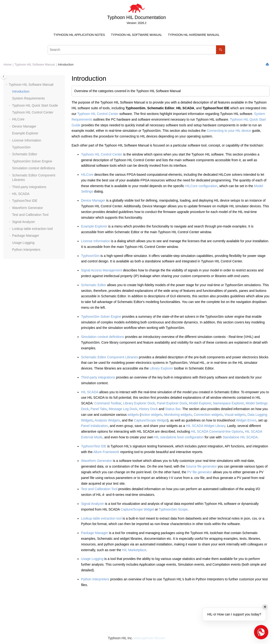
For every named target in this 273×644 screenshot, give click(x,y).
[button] (7, 85)
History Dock (148, 409)
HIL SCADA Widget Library (206, 426)
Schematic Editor (25, 154)
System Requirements (28, 98)
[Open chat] (261, 632)
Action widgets (152, 415)
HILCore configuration (201, 186)
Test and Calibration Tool (30, 215)
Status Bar (173, 409)
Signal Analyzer (24, 222)
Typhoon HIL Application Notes (79, 35)
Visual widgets (235, 415)
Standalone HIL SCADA (240, 437)
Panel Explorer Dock (172, 403)
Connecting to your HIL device (229, 131)
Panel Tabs (99, 409)
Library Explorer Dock (139, 403)
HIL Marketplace (134, 550)
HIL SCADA (21, 194)
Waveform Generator (28, 208)
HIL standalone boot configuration (179, 437)
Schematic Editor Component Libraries (110, 357)
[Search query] (136, 50)
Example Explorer (25, 133)
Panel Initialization (95, 426)
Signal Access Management (102, 270)
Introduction (66, 65)
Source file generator (201, 466)
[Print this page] (268, 65)
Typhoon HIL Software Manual (136, 35)
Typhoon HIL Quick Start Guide (35, 105)
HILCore (18, 119)
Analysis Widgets (107, 420)
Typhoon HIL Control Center (33, 112)
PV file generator (199, 472)
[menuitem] (79, 35)
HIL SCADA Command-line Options (217, 431)
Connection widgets (208, 415)
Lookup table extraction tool (32, 229)
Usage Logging (23, 243)
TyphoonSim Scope (173, 509)
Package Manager (26, 236)
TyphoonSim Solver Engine (32, 161)
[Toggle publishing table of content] (4, 76)
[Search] (220, 50)
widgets (133, 415)
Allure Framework (106, 452)
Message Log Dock (123, 409)
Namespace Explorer (228, 403)
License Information (27, 140)
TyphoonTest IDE (25, 201)
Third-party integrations (29, 187)
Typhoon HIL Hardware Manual (194, 35)
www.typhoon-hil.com (149, 638)
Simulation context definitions (34, 168)
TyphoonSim (21, 147)
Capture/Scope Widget (150, 420)
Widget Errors (246, 420)
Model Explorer (200, 403)
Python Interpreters (26, 250)
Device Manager (24, 126)
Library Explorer (161, 368)
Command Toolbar (108, 403)
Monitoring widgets (178, 415)
